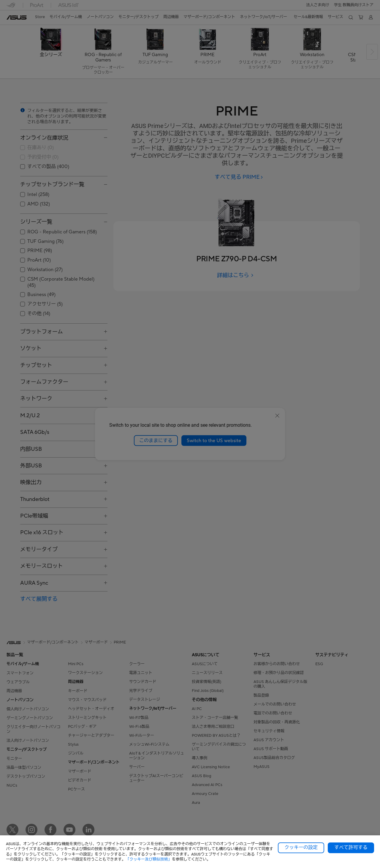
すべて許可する (351, 848)
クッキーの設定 (301, 848)
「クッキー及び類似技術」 (149, 859)
